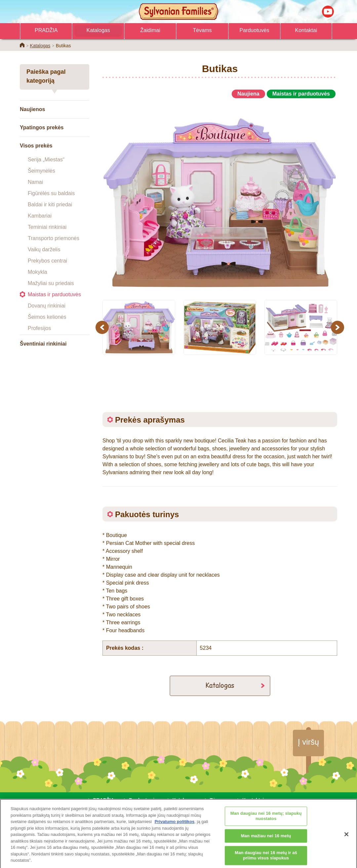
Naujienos (32, 109)
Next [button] (338, 327)
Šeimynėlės (41, 171)
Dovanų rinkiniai (47, 306)
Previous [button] (103, 327)
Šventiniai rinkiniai (43, 344)
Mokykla (38, 272)
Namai (35, 182)
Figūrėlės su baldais (51, 193)
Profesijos (39, 328)
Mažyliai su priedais (51, 283)
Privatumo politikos (175, 826)
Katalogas (98, 30)
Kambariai (40, 216)
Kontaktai (306, 30)
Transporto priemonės (54, 238)
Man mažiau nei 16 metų (266, 840)
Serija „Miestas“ (46, 160)
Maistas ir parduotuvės (54, 294)
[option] (220, 196)
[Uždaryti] (346, 838)
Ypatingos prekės (42, 127)
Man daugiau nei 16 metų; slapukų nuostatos (266, 820)
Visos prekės (36, 146)
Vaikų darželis (44, 249)
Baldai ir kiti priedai (50, 205)
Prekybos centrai (47, 261)
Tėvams (202, 30)
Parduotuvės (255, 30)
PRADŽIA (46, 30)
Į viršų (308, 742)
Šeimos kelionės (47, 317)
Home (22, 45)
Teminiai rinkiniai (47, 227)
